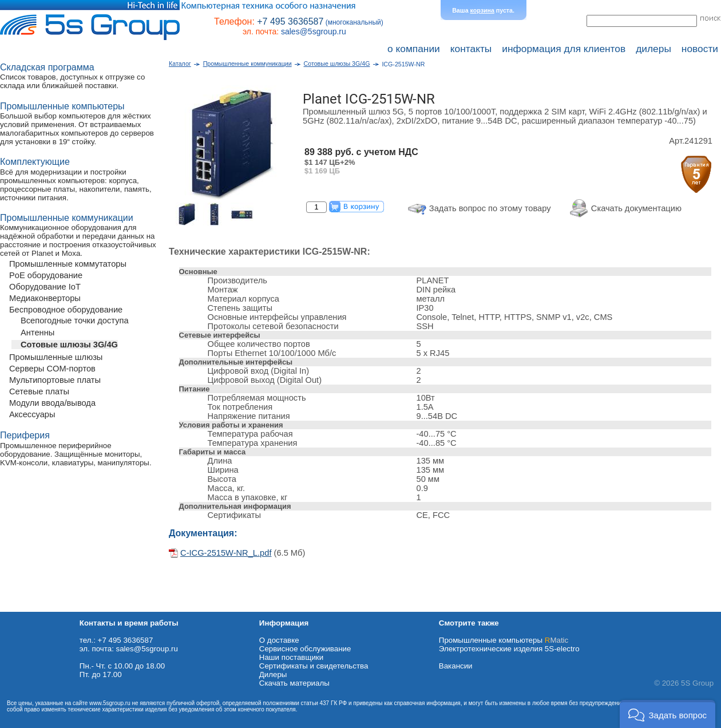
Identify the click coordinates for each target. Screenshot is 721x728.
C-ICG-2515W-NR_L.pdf (226, 553)
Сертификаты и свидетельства (314, 666)
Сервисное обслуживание (305, 649)
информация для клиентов (564, 49)
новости (700, 49)
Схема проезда (27, 608)
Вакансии (456, 666)
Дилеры (273, 674)
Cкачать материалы (294, 683)
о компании (414, 49)
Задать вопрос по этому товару (490, 208)
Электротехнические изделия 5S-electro (509, 649)
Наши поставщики (291, 657)
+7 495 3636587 (290, 21)
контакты (471, 49)
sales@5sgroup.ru (314, 31)
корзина (482, 10)
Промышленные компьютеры (504, 640)
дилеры (653, 49)
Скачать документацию (636, 208)
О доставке (279, 640)
